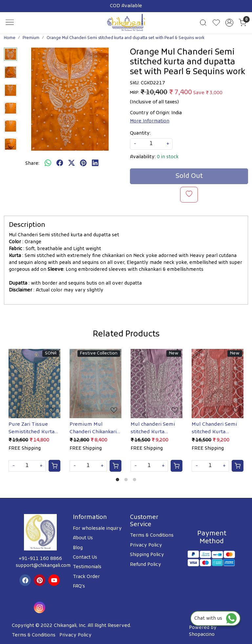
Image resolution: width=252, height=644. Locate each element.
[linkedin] (95, 163)
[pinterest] (83, 163)
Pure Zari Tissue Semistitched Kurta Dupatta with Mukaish (31, 428)
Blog (78, 548)
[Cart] (54, 466)
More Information (150, 121)
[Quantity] (27, 466)
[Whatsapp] (48, 163)
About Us (83, 538)
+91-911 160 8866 (40, 559)
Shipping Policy (147, 555)
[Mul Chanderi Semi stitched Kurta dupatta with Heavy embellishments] (218, 384)
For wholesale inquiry (97, 529)
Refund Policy (146, 565)
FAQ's (79, 586)
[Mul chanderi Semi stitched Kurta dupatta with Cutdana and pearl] (157, 384)
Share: (32, 164)
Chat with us (215, 619)
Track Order (86, 577)
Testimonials (87, 567)
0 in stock (168, 157)
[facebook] (60, 163)
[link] (203, 23)
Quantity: (140, 133)
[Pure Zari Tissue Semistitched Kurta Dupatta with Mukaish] (34, 384)
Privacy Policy (146, 545)
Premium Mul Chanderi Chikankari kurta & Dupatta (93, 428)
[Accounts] (229, 23)
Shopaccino (202, 635)
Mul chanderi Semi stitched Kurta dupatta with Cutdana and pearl (153, 428)
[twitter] (72, 163)
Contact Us (85, 558)
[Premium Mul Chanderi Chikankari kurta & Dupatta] (95, 384)
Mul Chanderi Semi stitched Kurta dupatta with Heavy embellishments (216, 428)
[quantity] (151, 144)
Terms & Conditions (152, 536)
